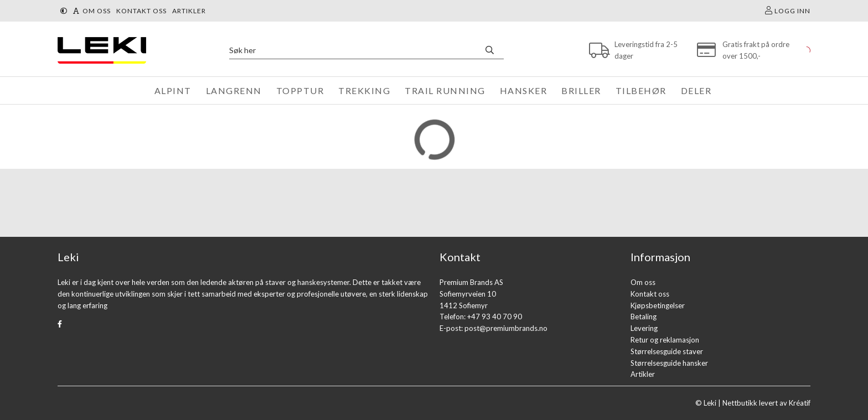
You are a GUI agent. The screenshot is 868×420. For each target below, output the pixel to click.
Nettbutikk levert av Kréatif (766, 403)
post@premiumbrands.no (506, 328)
